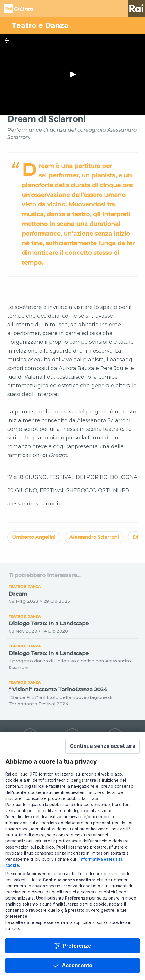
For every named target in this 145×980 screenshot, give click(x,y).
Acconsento (77, 966)
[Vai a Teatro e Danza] (72, 25)
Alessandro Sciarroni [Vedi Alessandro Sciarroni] (94, 537)
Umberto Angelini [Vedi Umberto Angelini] (34, 537)
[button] (103, 746)
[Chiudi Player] (7, 41)
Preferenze (77, 946)
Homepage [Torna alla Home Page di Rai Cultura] (19, 9)
